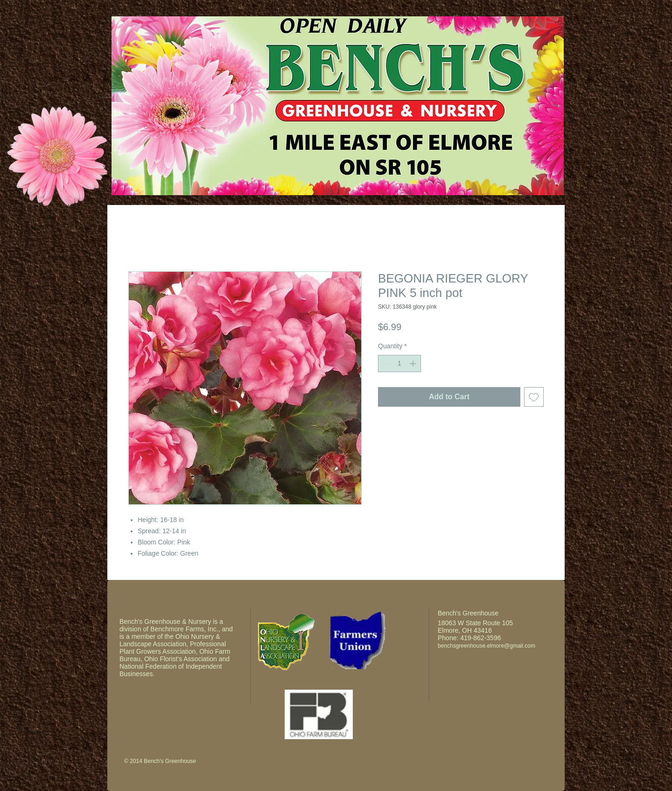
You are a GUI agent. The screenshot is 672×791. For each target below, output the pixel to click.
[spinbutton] (399, 364)
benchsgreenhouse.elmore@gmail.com (486, 646)
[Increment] (414, 364)
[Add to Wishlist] (534, 397)
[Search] (555, 104)
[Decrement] (385, 364)
